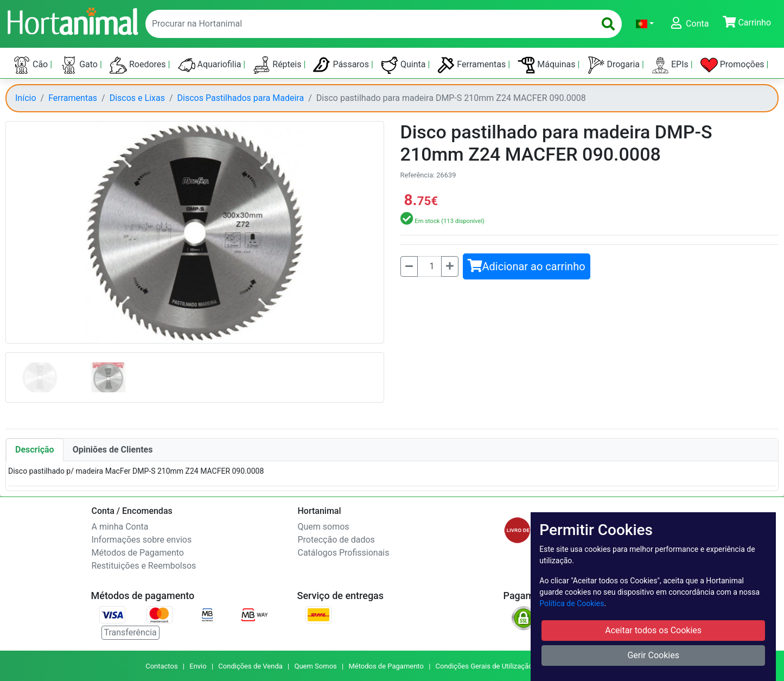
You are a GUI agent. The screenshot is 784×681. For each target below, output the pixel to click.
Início (26, 98)
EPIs (671, 65)
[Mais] (450, 266)
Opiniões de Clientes (113, 450)
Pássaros (342, 65)
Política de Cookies (572, 603)
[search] (608, 24)
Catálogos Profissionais (344, 553)
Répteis (278, 65)
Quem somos (324, 527)
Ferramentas (473, 65)
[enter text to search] (368, 24)
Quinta (404, 65)
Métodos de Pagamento (138, 553)
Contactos (161, 666)
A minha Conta (120, 527)
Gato (80, 65)
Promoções (734, 65)
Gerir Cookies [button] (653, 655)
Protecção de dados (336, 540)
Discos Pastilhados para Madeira (241, 98)
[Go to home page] (72, 20)
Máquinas (547, 65)
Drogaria (615, 65)
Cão (31, 65)
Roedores (139, 65)
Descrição (35, 450)
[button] (645, 24)
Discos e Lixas (137, 98)
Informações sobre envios (142, 540)
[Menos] (409, 266)
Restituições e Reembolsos (144, 566)
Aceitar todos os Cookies (653, 630)
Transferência (130, 632)
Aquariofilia (211, 65)
